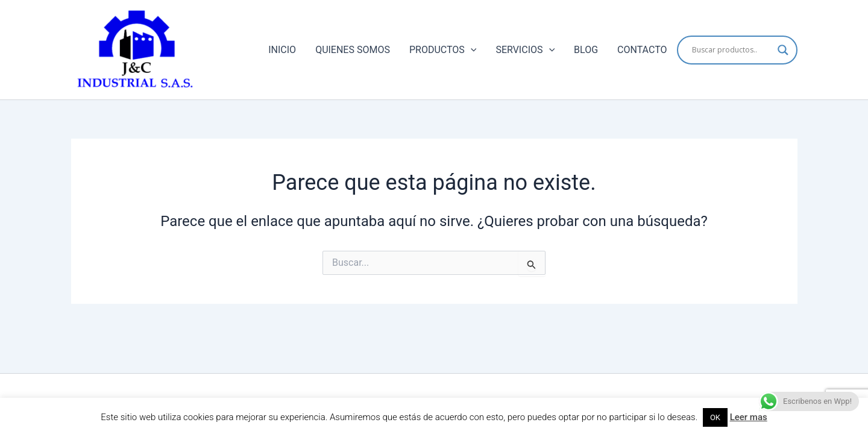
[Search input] (732, 50)
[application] (471, 50)
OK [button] (715, 417)
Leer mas (749, 417)
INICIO (282, 50)
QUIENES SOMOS (353, 50)
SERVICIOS (525, 50)
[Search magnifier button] (783, 50)
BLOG (586, 50)
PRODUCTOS (443, 50)
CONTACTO (642, 50)
